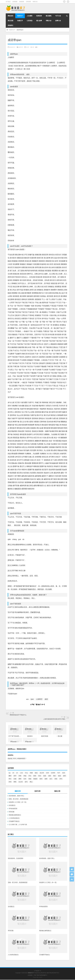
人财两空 (39, 699)
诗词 (10, 782)
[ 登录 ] (14, 758)
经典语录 (39, 16)
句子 (59, 773)
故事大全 (58, 21)
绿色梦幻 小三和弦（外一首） (18, 802)
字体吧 (40, 975)
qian (32, 699)
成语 (46, 699)
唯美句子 (20, 16)
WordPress (44, 973)
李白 (10, 779)
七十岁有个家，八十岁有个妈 (18, 824)
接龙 (60, 776)
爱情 (20, 779)
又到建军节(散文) (14, 821)
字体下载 (36, 975)
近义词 (21, 782)
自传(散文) (12, 805)
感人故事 (39, 21)
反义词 (42, 773)
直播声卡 (45, 975)
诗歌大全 (49, 21)
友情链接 (15, 2)
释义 (31, 782)
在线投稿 (22, 2)
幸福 (25, 776)
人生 (21, 773)
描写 (64, 776)
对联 (20, 776)
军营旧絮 (12, 812)
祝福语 (35, 779)
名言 (64, 773)
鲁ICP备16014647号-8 (53, 973)
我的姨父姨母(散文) (15, 815)
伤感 (31, 773)
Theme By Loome (38, 977)
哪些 (10, 776)
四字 (15, 776)
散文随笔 (49, 16)
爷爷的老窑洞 (13, 809)
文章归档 (28, 2)
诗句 (61, 779)
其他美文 (11, 25)
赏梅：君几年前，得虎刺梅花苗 (19, 799)
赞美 (15, 782)
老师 (46, 779)
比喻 (15, 779)
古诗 (47, 773)
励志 (36, 773)
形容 (35, 776)
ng (9, 773)
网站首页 (11, 16)
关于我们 (8, 2)
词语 (56, 779)
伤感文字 (20, 21)
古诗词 (53, 773)
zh (17, 773)
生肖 (25, 779)
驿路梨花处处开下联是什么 (18, 715)
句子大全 (58, 16)
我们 (55, 776)
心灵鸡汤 (30, 21)
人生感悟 (30, 16)
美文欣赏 (11, 21)
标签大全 (35, 2)
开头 (30, 776)
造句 (26, 782)
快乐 (40, 776)
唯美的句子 (12, 47)
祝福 (30, 779)
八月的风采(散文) (14, 818)
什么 (26, 773)
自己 (51, 779)
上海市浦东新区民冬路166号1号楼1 (54, 719)
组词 (41, 779)
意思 (45, 776)
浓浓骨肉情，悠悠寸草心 (16, 796)
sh (13, 773)
